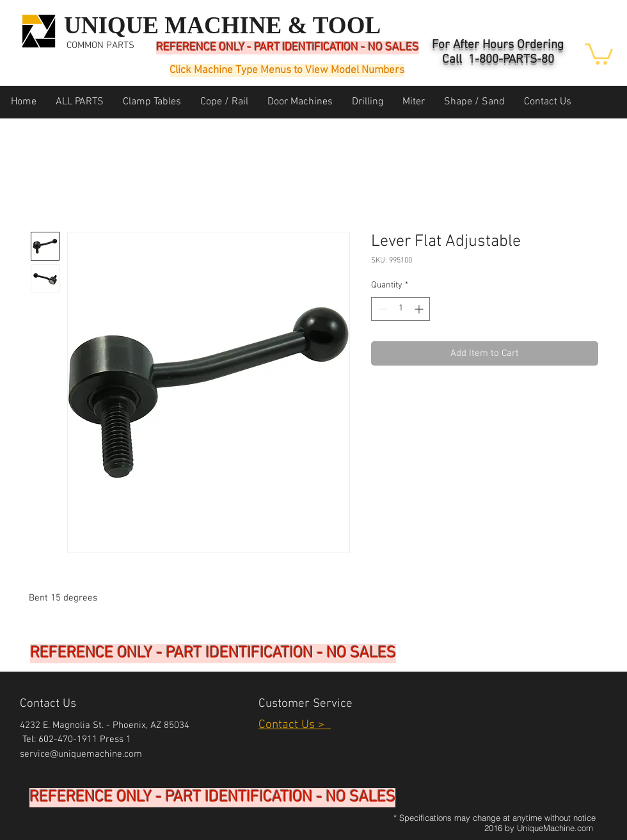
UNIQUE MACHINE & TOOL (222, 25)
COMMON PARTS (100, 45)
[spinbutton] (401, 309)
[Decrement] (381, 309)
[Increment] (420, 309)
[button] (599, 53)
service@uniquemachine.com (81, 754)
